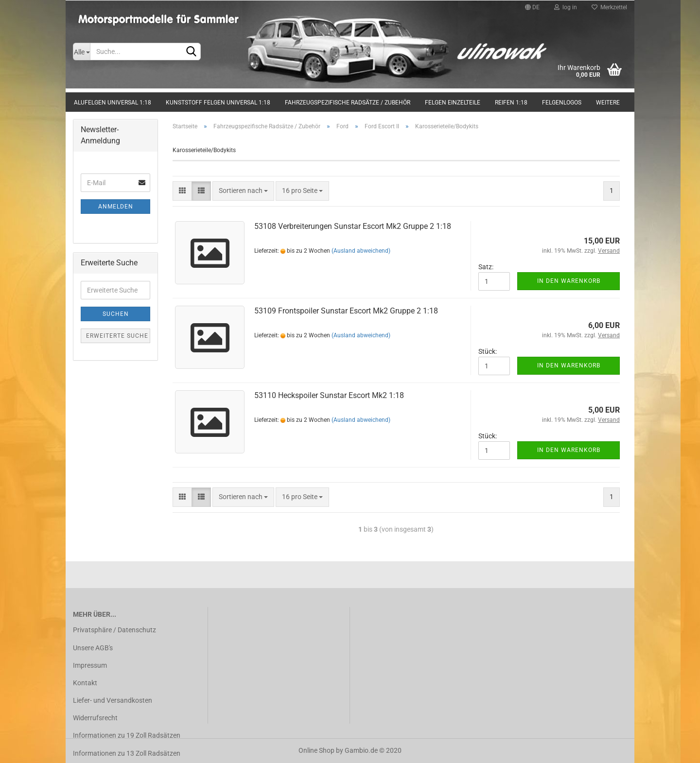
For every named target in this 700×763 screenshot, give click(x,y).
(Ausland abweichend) (361, 251)
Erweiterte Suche (117, 336)
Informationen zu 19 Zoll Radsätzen (127, 735)
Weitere (608, 103)
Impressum (90, 665)
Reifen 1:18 (511, 103)
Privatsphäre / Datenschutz (114, 630)
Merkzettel (609, 7)
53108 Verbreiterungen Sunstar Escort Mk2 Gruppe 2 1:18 (353, 226)
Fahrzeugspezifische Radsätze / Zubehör (348, 103)
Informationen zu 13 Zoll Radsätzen (127, 753)
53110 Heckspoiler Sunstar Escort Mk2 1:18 (329, 395)
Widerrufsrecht (95, 718)
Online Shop (316, 750)
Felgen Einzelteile (453, 103)
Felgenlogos (562, 103)
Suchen (116, 314)
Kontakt (85, 683)
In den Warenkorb (569, 281)
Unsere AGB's (93, 648)
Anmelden (116, 207)
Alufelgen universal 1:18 (113, 103)
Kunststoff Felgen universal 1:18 (218, 103)
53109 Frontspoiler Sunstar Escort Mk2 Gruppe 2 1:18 (346, 311)
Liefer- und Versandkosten (113, 700)
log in (566, 7)
